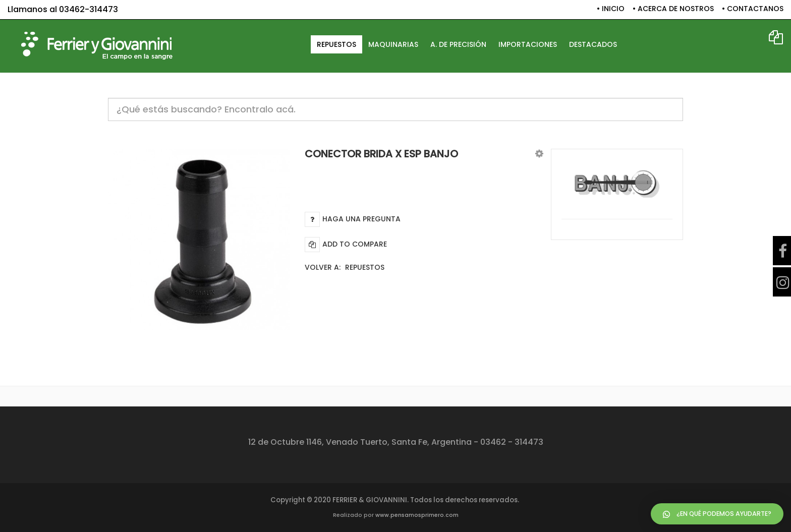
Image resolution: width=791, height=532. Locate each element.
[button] (539, 153)
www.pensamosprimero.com (417, 515)
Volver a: (345, 267)
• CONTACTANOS (753, 9)
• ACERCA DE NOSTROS (673, 9)
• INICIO (611, 9)
